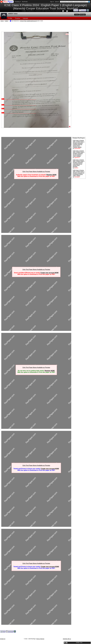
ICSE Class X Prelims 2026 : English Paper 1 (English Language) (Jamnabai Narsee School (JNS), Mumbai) (79, 163)
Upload (57, 2)
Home (2, 21)
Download (82, 10)
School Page (23, 21)
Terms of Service (40, 639)
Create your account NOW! (50, 273)
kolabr (6, 21)
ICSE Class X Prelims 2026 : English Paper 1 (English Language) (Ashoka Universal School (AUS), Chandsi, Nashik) (79, 144)
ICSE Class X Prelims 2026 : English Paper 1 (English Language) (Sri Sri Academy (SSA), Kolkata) (79, 153)
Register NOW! (51, 175)
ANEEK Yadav (13, 14)
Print (76, 10)
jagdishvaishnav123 (32, 21)
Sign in (52, 2)
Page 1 (67, 34)
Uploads (25, 18)
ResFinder (25, 2)
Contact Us (3, 639)
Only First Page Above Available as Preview (36, 172)
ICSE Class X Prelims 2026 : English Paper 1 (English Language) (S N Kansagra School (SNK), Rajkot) (79, 173)
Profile (10, 18)
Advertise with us (67, 639)
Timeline (17, 18)
